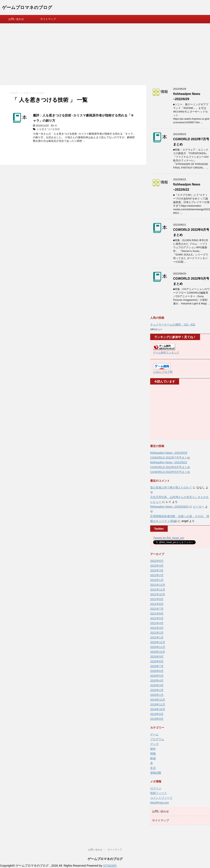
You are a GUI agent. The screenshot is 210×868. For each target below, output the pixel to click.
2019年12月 (158, 700)
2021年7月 (157, 609)
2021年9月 (157, 599)
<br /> (165, 412)
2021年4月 (157, 623)
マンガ (154, 744)
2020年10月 (158, 652)
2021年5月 (157, 618)
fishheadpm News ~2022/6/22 (169, 462)
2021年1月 (157, 637)
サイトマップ (48, 19)
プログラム (157, 739)
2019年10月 (158, 709)
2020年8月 (157, 661)
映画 (153, 758)
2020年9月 (157, 657)
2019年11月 (158, 704)
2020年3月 (157, 685)
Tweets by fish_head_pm (169, 538)
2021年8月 (157, 604)
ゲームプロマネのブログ (27, 8)
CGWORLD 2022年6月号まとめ (170, 467)
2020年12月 (158, 642)
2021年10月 (158, 594)
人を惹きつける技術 (48, 129)
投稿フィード (159, 793)
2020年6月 (157, 671)
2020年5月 (157, 676)
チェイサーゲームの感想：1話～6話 (173, 325)
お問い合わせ (16, 19)
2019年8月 (157, 719)
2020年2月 (157, 690)
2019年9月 (157, 714)
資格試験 (156, 773)
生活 (153, 768)
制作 (153, 749)
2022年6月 (157, 561)
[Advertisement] (105, 53)
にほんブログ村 (163, 372)
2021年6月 (157, 614)
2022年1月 (157, 580)
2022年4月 (157, 566)
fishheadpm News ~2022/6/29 (169, 453)
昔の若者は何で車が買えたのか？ (171, 487)
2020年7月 (157, 666)
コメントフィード (161, 798)
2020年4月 (157, 681)
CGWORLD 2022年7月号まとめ (170, 458)
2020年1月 (157, 695)
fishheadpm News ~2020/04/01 (169, 507)
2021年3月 (157, 628)
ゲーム (154, 734)
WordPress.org (159, 803)
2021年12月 (158, 585)
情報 (153, 754)
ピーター (199, 507)
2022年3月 (157, 570)
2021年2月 (157, 633)
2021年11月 (158, 590)
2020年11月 (158, 647)
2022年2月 (157, 575)
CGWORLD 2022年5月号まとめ (170, 472)
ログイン (156, 788)
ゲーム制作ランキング (166, 353)
